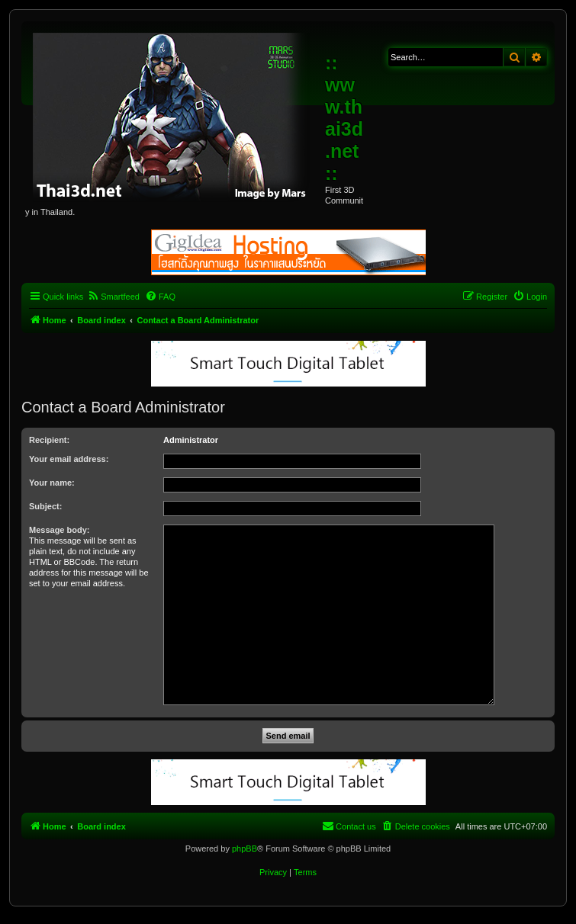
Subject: (45, 506)
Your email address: (69, 459)
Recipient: (49, 440)
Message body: (59, 530)
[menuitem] (113, 297)
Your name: (52, 483)
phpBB (245, 849)
